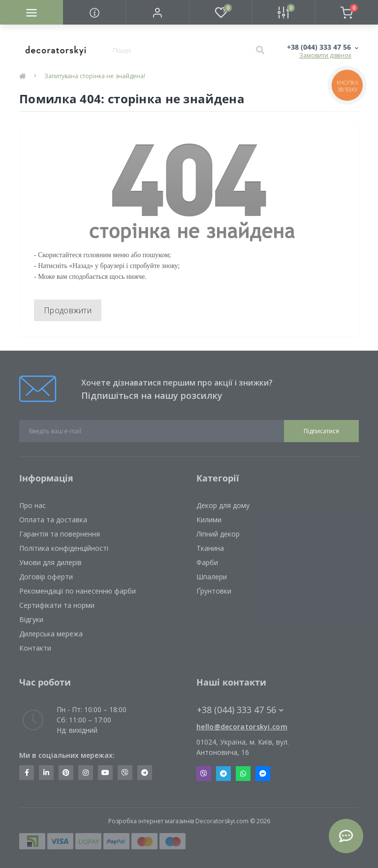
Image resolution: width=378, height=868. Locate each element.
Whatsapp (243, 774)
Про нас (32, 505)
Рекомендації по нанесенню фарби (78, 591)
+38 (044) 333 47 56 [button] (240, 710)
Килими (209, 520)
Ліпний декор (218, 534)
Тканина (210, 548)
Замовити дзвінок (325, 55)
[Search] (260, 51)
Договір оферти (46, 577)
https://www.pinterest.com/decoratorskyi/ (66, 773)
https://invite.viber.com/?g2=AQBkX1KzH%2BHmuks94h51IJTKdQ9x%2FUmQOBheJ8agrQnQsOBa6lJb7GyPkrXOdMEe (125, 773)
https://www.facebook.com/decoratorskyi (27, 773)
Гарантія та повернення (60, 534)
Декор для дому (223, 505)
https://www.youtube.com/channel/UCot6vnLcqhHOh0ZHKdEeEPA (105, 773)
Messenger (263, 774)
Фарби (207, 562)
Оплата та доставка (53, 520)
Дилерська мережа (51, 634)
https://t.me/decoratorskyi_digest (145, 773)
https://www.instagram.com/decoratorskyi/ (86, 773)
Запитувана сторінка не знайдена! (95, 76)
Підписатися (321, 431)
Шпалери (212, 577)
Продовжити (68, 310)
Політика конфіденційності (64, 548)
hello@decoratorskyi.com (242, 727)
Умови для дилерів (50, 562)
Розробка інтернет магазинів (151, 821)
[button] (157, 12)
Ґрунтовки (214, 591)
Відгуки (31, 619)
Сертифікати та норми (57, 605)
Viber (204, 774)
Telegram (223, 774)
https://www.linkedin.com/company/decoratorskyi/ (46, 773)
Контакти (35, 648)
